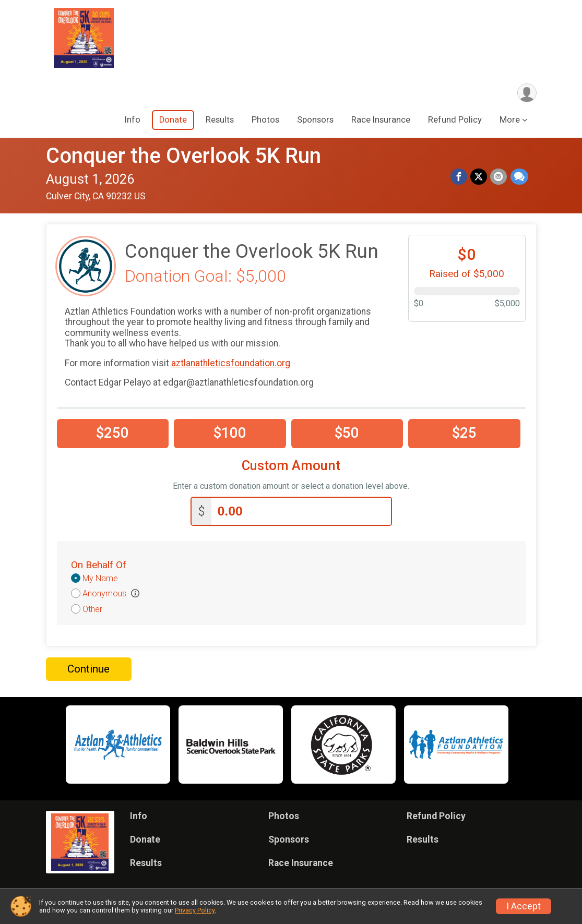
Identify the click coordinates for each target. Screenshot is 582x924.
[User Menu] (527, 93)
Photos (265, 120)
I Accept (524, 906)
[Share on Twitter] (479, 177)
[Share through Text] (519, 177)
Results (220, 120)
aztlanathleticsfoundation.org (231, 363)
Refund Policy (455, 120)
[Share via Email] (499, 177)
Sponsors (315, 120)
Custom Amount (291, 466)
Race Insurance (381, 120)
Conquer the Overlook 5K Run (183, 156)
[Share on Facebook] (459, 177)
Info (133, 120)
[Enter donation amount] (301, 512)
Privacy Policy (195, 910)
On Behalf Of (99, 565)
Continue (88, 669)
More (510, 120)
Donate (173, 120)
